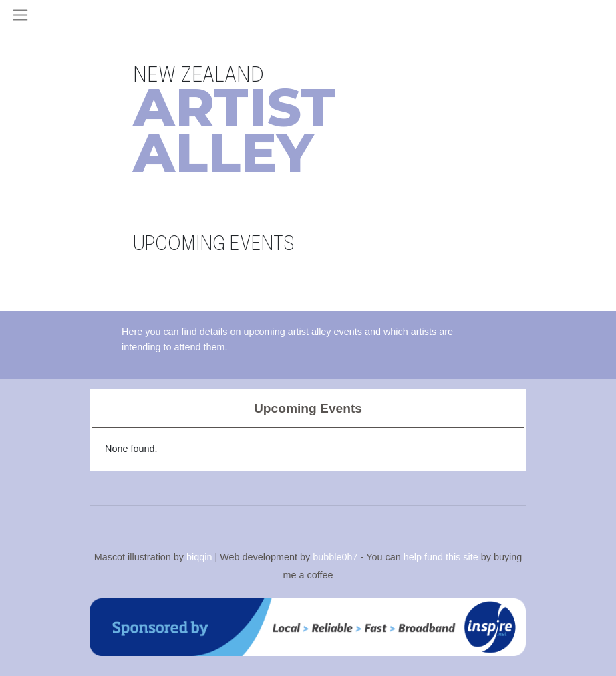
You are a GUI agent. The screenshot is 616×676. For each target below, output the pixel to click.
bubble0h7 (335, 557)
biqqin (199, 557)
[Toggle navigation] (20, 15)
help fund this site (441, 557)
